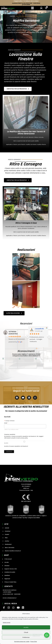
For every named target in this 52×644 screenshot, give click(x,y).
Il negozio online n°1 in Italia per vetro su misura (26, 1)
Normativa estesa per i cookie (22, 642)
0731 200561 (27, 5)
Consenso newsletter (10, 434)
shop (6, 555)
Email (6, 423)
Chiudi (26, 632)
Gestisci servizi (7, 622)
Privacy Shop (34, 642)
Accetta (26, 627)
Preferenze (26, 637)
